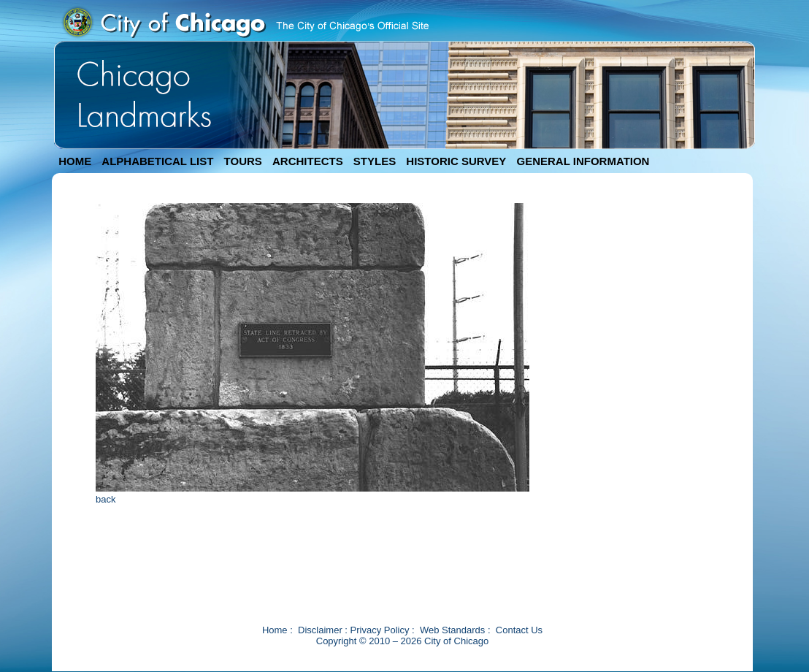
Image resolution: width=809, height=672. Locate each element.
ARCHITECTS (308, 161)
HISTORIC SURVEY (456, 161)
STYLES (375, 161)
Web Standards (452, 630)
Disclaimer (320, 630)
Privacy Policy (380, 630)
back (106, 499)
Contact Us (519, 630)
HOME (75, 161)
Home (275, 630)
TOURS (243, 161)
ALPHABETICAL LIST (157, 161)
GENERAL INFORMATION (583, 161)
